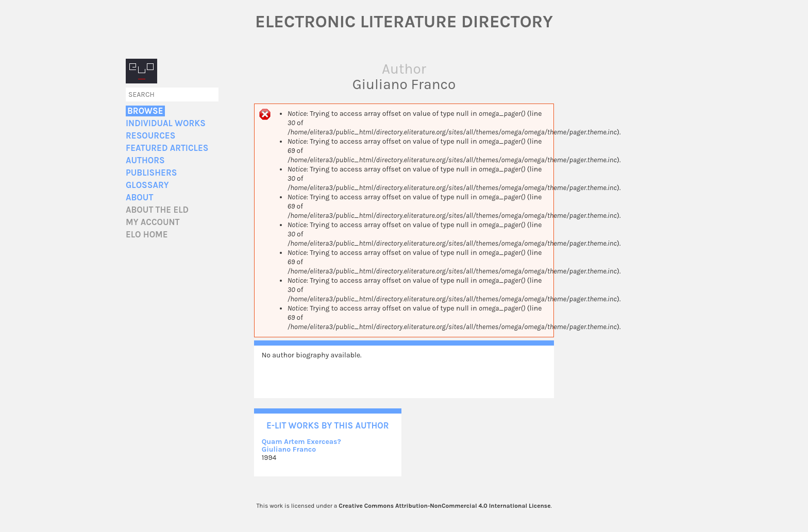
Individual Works (166, 123)
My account (153, 222)
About (139, 198)
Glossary (147, 185)
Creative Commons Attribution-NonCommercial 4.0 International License (444, 506)
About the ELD (157, 210)
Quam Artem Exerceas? (301, 442)
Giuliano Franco (289, 449)
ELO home (147, 235)
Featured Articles (167, 148)
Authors (145, 160)
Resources (150, 136)
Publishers (151, 173)
